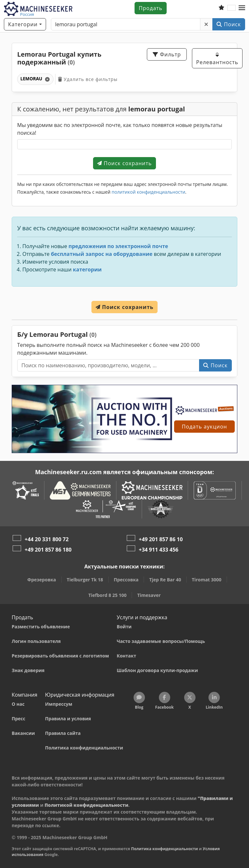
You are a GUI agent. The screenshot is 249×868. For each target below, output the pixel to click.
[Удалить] (206, 24)
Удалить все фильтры (88, 79)
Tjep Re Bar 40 (165, 580)
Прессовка (126, 580)
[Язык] (231, 8)
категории (87, 269)
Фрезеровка (42, 580)
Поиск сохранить (124, 163)
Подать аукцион (205, 427)
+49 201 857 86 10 (161, 539)
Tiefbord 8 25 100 (107, 595)
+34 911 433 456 (159, 550)
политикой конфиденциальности (148, 192)
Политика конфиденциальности (164, 849)
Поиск (229, 24)
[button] (242, 8)
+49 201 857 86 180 (48, 550)
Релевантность (217, 59)
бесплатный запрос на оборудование (102, 254)
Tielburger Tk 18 (85, 580)
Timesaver (149, 595)
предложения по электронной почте (118, 246)
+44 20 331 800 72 (47, 539)
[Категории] (25, 24)
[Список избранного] (221, 8)
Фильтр (167, 54)
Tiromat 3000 (207, 580)
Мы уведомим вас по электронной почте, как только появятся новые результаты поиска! (120, 129)
